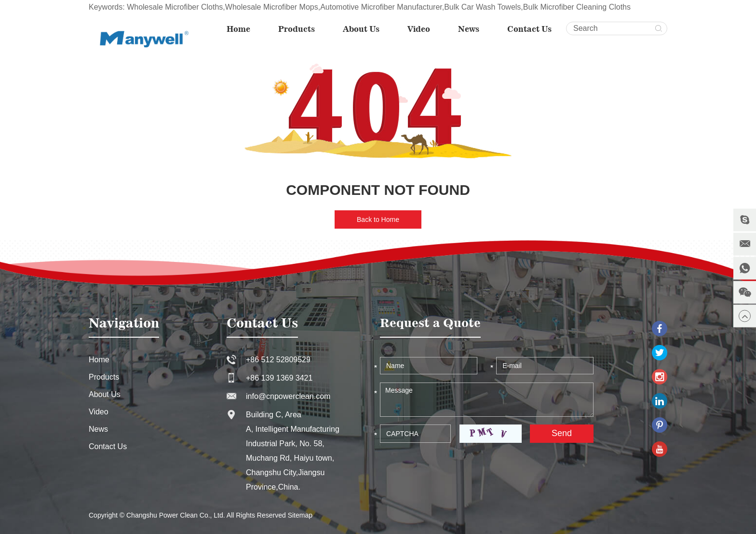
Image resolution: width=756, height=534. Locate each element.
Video (419, 29)
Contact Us (529, 29)
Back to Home (378, 219)
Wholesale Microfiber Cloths (175, 7)
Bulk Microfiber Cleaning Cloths (577, 7)
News (469, 29)
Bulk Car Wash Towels (482, 7)
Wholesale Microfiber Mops (272, 7)
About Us (361, 29)
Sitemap (300, 515)
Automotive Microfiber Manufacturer (381, 7)
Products (297, 29)
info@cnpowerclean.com (288, 396)
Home (238, 29)
